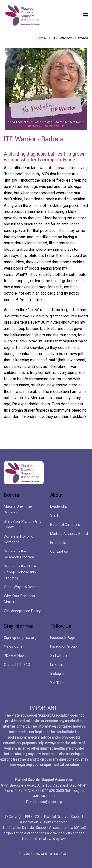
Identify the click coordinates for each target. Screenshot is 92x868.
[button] (86, 15)
